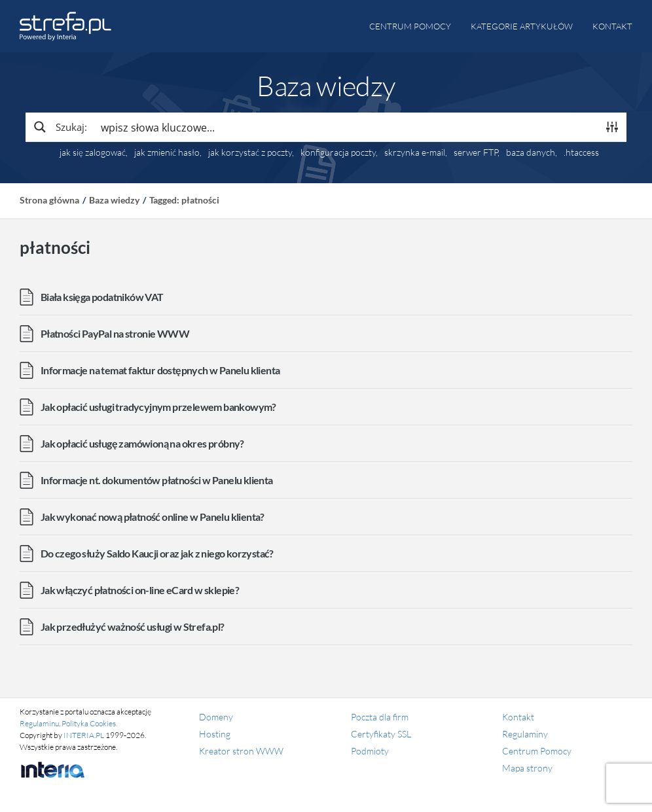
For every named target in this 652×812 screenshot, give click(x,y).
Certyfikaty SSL (381, 734)
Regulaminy (525, 734)
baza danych (531, 152)
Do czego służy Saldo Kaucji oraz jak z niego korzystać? (157, 553)
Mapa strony (527, 768)
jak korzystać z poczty (250, 152)
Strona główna (49, 200)
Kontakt (612, 26)
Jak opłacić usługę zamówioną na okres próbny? (142, 443)
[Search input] (346, 127)
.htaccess (581, 152)
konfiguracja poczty (338, 152)
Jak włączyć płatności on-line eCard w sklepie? (140, 590)
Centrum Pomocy (537, 751)
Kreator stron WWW (241, 751)
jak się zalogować (93, 152)
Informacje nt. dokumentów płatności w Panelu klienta (157, 480)
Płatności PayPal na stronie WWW (115, 333)
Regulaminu (39, 723)
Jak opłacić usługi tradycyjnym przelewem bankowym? (158, 407)
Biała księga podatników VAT (102, 297)
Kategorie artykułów (522, 26)
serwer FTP (476, 152)
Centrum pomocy (410, 26)
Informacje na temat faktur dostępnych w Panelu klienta (160, 370)
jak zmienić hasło (167, 152)
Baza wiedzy (114, 200)
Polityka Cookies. (89, 723)
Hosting (215, 734)
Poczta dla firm (380, 717)
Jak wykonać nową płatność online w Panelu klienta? (153, 517)
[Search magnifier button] (60, 127)
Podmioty (370, 751)
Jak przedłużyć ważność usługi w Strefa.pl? (133, 627)
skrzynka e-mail (415, 152)
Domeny (216, 717)
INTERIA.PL (84, 735)
